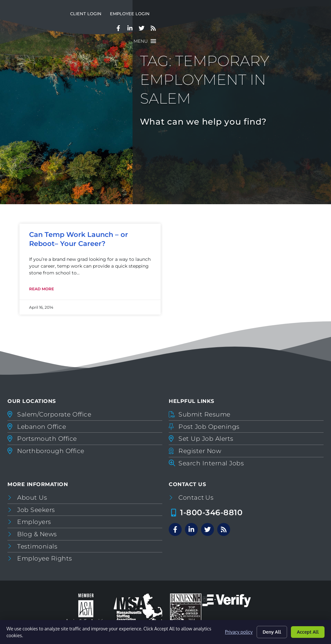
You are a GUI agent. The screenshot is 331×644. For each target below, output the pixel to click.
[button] (306, 33)
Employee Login (251, 19)
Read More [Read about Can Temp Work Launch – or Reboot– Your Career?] (42, 289)
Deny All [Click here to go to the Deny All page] (272, 632)
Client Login (207, 19)
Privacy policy (239, 632)
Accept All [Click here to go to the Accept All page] (308, 632)
